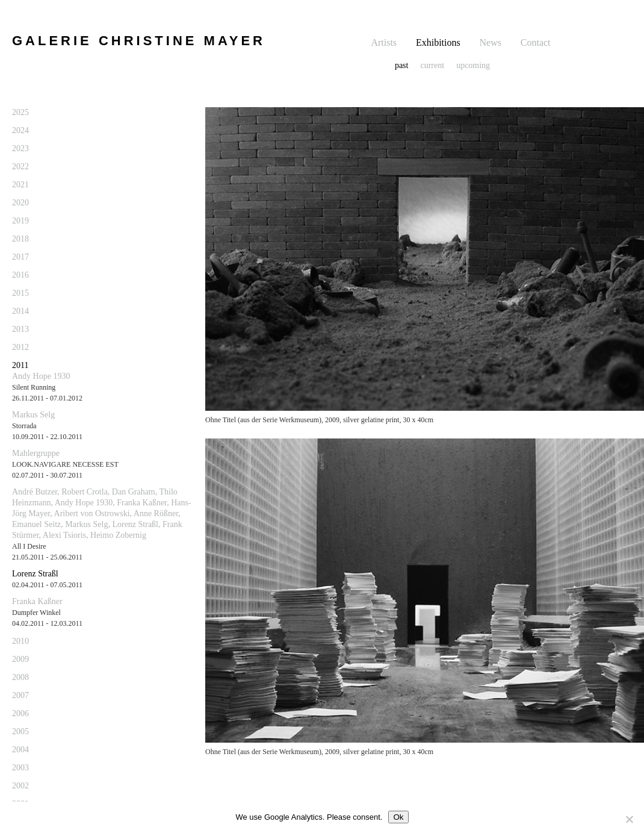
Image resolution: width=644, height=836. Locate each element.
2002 (20, 786)
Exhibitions (438, 42)
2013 (20, 329)
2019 (20, 221)
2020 (20, 203)
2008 (20, 677)
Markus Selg (33, 415)
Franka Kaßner (37, 601)
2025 (20, 112)
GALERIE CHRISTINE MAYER (139, 41)
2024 (20, 130)
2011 (20, 365)
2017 (20, 257)
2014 (20, 311)
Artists (384, 42)
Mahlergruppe (36, 453)
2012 (20, 347)
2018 (20, 239)
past (402, 65)
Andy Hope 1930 (41, 376)
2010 (20, 641)
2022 (20, 167)
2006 (20, 713)
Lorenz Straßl (35, 574)
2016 (20, 275)
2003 (20, 768)
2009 (20, 659)
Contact (536, 42)
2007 (20, 695)
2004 (20, 750)
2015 (20, 293)
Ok (398, 817)
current (432, 65)
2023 (20, 148)
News (491, 42)
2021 (20, 185)
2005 (20, 731)
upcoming (473, 65)
